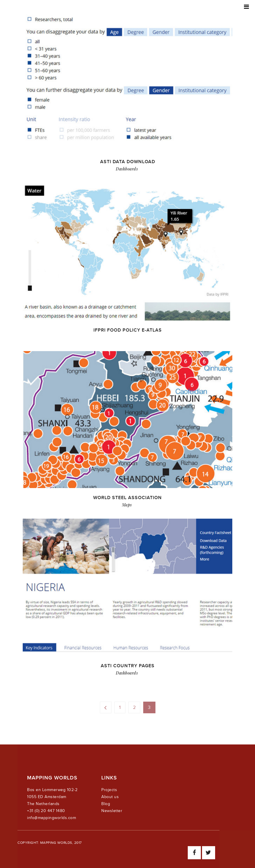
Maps (127, 505)
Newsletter (112, 811)
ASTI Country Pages (128, 666)
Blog (106, 804)
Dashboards (127, 169)
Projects (109, 790)
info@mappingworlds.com (52, 818)
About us (110, 797)
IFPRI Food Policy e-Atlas (128, 330)
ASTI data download (128, 162)
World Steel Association (127, 498)
